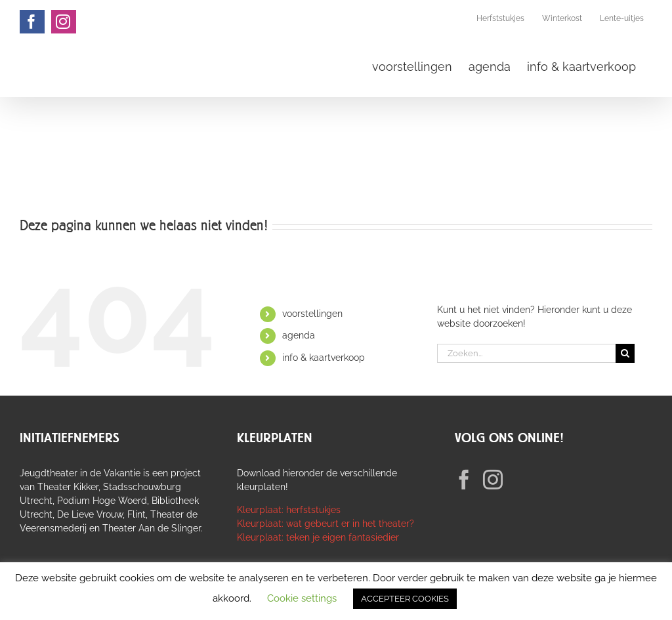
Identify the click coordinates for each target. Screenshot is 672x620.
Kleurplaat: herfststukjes (289, 510)
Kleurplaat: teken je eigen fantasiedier (318, 537)
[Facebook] (464, 480)
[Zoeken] (625, 353)
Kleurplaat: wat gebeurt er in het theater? (325, 524)
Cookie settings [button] (302, 598)
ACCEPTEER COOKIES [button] (405, 599)
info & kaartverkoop (324, 358)
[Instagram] (493, 480)
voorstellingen (312, 314)
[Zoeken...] (526, 353)
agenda (299, 335)
